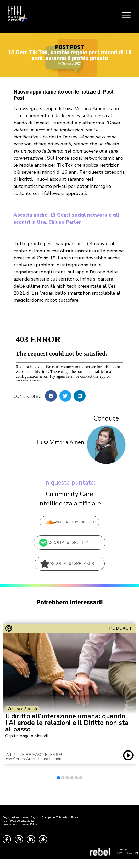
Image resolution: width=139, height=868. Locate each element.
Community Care (69, 494)
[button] (51, 396)
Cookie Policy (29, 824)
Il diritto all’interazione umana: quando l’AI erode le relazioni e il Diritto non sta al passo (67, 723)
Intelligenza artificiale (69, 503)
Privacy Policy (11, 824)
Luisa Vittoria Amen (60, 442)
